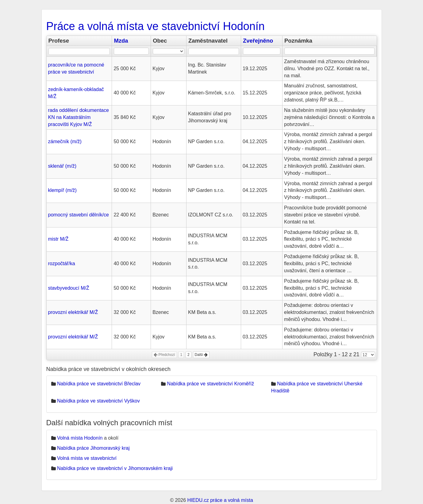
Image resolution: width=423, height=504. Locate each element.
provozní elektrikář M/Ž (73, 312)
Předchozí (164, 355)
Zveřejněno (258, 41)
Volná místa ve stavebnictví (87, 458)
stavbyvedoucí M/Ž (69, 288)
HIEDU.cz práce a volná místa (220, 500)
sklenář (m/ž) (62, 166)
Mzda (121, 41)
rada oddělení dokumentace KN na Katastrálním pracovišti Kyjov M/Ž (79, 117)
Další (201, 355)
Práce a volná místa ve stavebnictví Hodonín (156, 26)
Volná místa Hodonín (80, 438)
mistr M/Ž (58, 239)
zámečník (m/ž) (65, 141)
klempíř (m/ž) (62, 190)
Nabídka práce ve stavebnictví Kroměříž (211, 384)
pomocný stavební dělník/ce (79, 215)
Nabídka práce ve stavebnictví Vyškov (98, 401)
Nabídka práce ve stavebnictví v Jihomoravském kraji (115, 468)
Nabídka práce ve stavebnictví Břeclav (99, 384)
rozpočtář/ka (62, 263)
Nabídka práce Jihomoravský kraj (93, 448)
